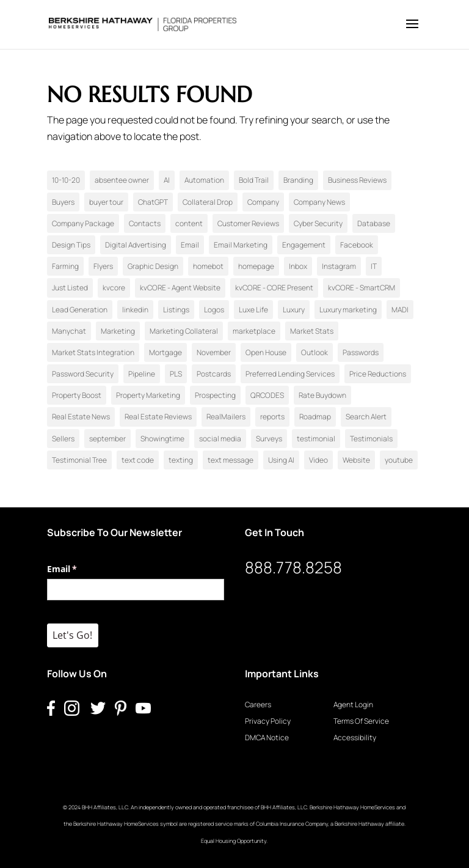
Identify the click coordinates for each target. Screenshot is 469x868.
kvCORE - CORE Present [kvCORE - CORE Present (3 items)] (274, 288)
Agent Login (353, 704)
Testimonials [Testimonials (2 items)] (371, 439)
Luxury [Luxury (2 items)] (294, 310)
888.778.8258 (293, 567)
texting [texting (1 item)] (181, 460)
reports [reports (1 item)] (272, 417)
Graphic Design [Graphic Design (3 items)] (153, 266)
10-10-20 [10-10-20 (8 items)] (66, 180)
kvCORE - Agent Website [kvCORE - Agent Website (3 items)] (180, 288)
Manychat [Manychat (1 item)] (69, 331)
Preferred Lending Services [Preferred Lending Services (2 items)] (290, 374)
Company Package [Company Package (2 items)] (83, 223)
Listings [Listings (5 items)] (176, 310)
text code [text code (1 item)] (138, 460)
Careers (258, 704)
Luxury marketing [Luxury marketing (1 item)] (348, 310)
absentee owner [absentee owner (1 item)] (122, 180)
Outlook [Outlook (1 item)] (314, 352)
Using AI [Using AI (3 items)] (281, 460)
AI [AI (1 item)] (167, 180)
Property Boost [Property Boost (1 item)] (77, 395)
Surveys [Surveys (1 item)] (269, 439)
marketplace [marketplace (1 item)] (254, 331)
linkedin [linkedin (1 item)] (135, 310)
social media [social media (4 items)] (220, 439)
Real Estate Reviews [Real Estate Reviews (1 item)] (158, 417)
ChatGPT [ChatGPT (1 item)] (153, 202)
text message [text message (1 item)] (231, 460)
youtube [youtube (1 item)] (399, 460)
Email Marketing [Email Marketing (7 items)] (241, 245)
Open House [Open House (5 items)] (266, 352)
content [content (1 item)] (189, 223)
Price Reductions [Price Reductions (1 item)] (378, 374)
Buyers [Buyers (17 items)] (63, 202)
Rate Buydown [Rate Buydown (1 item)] (322, 395)
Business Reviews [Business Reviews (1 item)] (357, 180)
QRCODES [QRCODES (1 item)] (267, 395)
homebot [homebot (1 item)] (208, 266)
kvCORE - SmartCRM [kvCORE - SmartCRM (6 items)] (362, 288)
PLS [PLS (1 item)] (176, 374)
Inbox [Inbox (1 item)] (298, 266)
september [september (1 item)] (107, 439)
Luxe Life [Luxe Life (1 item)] (253, 310)
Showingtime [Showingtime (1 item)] (162, 439)
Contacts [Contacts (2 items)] (145, 223)
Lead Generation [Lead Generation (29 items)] (80, 310)
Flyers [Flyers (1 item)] (103, 266)
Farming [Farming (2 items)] (65, 266)
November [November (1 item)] (214, 352)
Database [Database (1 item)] (374, 223)
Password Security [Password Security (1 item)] (83, 374)
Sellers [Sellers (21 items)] (63, 439)
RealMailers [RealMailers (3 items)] (226, 417)
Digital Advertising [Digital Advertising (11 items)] (136, 245)
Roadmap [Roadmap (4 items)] (315, 417)
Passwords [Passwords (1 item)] (361, 352)
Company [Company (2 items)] (263, 202)
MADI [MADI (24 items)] (400, 310)
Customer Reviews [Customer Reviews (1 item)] (248, 223)
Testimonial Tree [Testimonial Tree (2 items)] (79, 460)
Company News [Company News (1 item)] (319, 202)
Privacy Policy (268, 721)
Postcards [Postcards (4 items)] (214, 374)
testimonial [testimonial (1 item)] (316, 439)
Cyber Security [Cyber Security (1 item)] (318, 223)
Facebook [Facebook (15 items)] (357, 245)
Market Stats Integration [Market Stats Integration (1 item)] (93, 352)
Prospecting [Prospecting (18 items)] (215, 395)
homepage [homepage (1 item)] (256, 266)
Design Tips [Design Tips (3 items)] (71, 245)
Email (80, 569)
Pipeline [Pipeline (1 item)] (142, 374)
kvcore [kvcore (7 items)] (114, 288)
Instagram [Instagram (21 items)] (339, 266)
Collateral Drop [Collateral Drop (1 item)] (208, 202)
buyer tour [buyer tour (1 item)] (106, 202)
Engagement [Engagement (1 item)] (304, 245)
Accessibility (355, 737)
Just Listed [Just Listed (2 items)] (70, 288)
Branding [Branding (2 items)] (298, 180)
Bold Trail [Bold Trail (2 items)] (254, 180)
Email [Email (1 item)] (190, 245)
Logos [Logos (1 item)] (214, 310)
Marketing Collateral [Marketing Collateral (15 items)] (184, 331)
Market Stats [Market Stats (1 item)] (312, 331)
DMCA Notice (267, 737)
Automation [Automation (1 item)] (204, 180)
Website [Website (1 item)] (356, 460)
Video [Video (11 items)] (318, 460)
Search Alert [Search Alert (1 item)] (366, 417)
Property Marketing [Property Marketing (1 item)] (148, 395)
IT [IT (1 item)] (374, 266)
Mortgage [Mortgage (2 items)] (165, 352)
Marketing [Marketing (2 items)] (118, 331)
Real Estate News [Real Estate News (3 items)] (81, 417)
